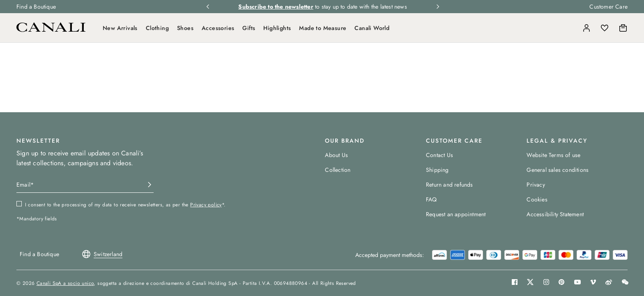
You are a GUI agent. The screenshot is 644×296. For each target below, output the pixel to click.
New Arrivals (120, 28)
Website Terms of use (553, 155)
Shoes (185, 28)
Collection (338, 170)
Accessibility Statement (555, 214)
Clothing (157, 28)
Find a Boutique (36, 7)
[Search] (568, 28)
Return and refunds (450, 185)
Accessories (218, 28)
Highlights (277, 28)
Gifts (249, 28)
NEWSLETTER (38, 141)
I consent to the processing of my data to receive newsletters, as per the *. (125, 205)
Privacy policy (206, 205)
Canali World (372, 28)
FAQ (431, 199)
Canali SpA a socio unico (65, 283)
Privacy (536, 185)
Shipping (437, 170)
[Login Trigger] (586, 28)
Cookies (537, 199)
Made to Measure (323, 28)
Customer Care (608, 7)
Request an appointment (456, 214)
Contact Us (439, 155)
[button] (568, 28)
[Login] (586, 28)
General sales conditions (558, 170)
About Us (336, 155)
